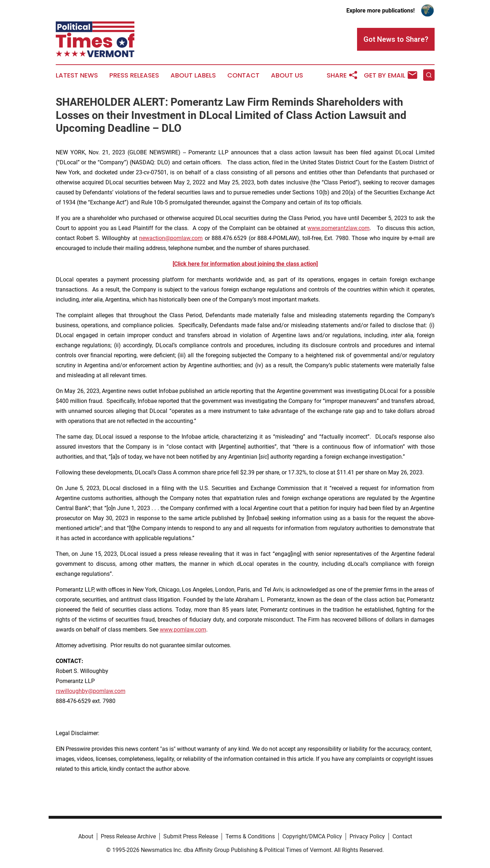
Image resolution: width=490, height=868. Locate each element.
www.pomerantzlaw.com (338, 228)
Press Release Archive (128, 836)
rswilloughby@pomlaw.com (91, 691)
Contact (243, 75)
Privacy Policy (367, 836)
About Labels (193, 75)
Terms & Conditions (250, 836)
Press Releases (134, 75)
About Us (287, 75)
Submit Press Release (191, 836)
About (86, 836)
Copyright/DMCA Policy (312, 836)
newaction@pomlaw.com (171, 238)
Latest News (77, 75)
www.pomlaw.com (183, 630)
